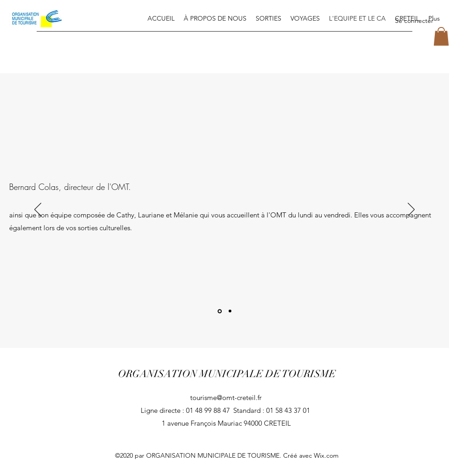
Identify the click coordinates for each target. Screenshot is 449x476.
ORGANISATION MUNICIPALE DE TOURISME (227, 374)
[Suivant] (411, 210)
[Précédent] (38, 210)
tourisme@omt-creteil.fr (226, 398)
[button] (441, 36)
